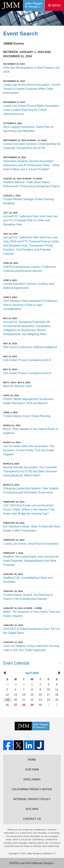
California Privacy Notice (32, 789)
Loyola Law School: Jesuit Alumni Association (31, 544)
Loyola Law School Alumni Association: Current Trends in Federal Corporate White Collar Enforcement (32, 89)
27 (16, 705)
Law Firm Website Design (31, 863)
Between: (11, 52)
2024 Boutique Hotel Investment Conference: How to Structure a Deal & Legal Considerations (30, 305)
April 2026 (32, 673)
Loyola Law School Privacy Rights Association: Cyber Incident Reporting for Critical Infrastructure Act (31, 110)
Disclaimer (32, 779)
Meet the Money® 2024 (17, 386)
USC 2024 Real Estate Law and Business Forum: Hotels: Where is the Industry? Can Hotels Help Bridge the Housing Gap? (29, 509)
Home (32, 760)
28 (24, 705)
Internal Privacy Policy (32, 799)
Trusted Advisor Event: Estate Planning (27, 416)
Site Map (32, 809)
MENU (54, 5)
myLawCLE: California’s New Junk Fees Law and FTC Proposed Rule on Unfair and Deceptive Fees (30, 220)
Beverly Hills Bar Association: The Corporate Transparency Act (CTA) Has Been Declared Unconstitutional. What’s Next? (30, 471)
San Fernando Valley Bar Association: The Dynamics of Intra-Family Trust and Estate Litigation (29, 450)
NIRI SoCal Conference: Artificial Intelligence (30, 347)
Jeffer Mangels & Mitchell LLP (41, 853)
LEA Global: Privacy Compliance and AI (27, 360)
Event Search (21, 34)
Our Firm (32, 770)
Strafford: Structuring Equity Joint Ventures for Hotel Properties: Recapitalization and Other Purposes (31, 561)
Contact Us (32, 819)
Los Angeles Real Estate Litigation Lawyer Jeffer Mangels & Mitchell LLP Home (22, 5)
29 (32, 705)
